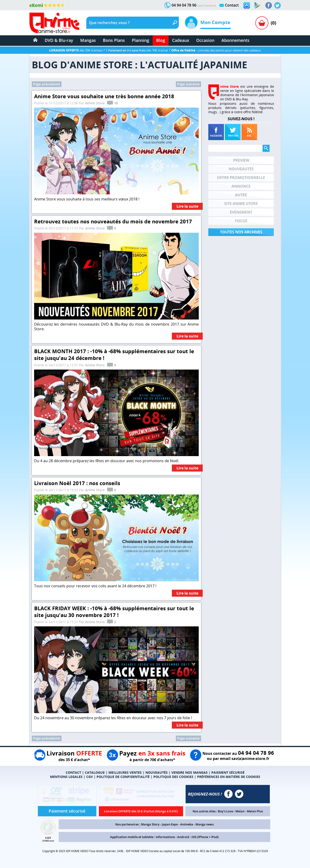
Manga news (205, 824)
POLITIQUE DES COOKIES (173, 777)
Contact (232, 5)
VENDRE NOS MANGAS (189, 772)
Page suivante (188, 84)
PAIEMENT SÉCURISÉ (228, 772)
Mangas (88, 40)
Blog (161, 40)
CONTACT (73, 772)
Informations (165, 837)
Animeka (187, 824)
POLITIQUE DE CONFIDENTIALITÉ (123, 777)
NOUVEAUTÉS (157, 772)
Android (183, 837)
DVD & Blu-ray (59, 40)
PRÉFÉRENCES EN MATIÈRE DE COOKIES (229, 777)
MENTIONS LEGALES (66, 777)
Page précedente (47, 84)
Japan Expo (170, 824)
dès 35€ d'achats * (77, 50)
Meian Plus (255, 811)
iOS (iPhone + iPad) (205, 837)
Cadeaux (181, 40)
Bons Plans (114, 40)
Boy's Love (225, 811)
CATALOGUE (95, 772)
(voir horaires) (207, 5)
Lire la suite (187, 206)
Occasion (205, 40)
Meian (240, 811)
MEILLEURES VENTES (125, 772)
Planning (141, 40)
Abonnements (235, 40)
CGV (90, 777)
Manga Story (150, 824)
